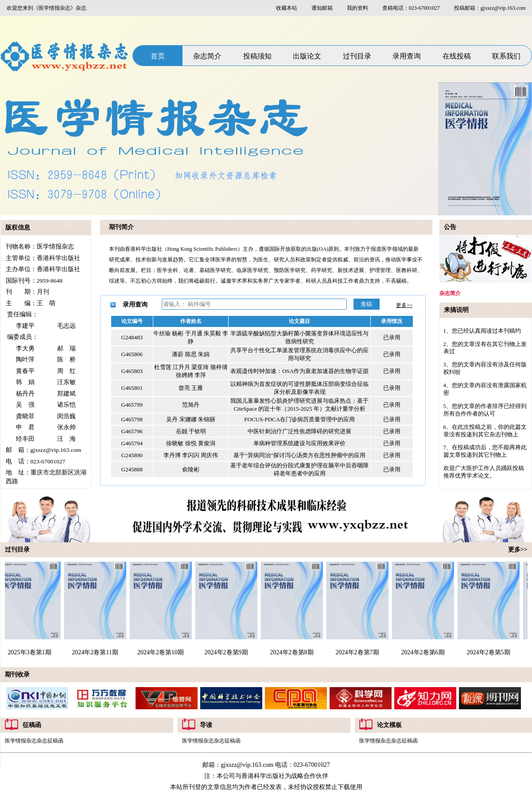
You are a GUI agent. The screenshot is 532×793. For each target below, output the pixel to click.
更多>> (404, 305)
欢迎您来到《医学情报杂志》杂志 (47, 8)
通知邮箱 (322, 8)
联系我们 (506, 56)
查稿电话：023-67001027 (411, 8)
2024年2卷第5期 (490, 652)
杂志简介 (207, 56)
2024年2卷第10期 (162, 652)
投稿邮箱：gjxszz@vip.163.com (490, 8)
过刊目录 (357, 56)
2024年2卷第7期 (359, 652)
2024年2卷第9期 (228, 652)
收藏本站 (287, 8)
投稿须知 (257, 56)
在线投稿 (457, 56)
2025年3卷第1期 (31, 652)
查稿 (366, 304)
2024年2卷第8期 (293, 652)
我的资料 (357, 8)
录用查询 (407, 56)
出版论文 (307, 56)
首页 (158, 56)
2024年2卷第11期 (96, 652)
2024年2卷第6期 (424, 652)
